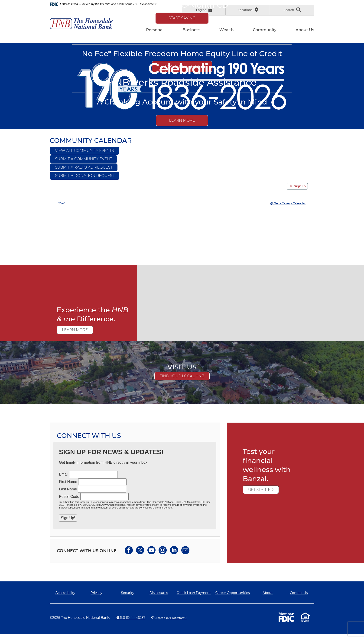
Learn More (182, 120)
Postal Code (69, 497)
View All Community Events (84, 151)
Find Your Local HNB (182, 376)
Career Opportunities (233, 593)
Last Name (68, 489)
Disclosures (159, 593)
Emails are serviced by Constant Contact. (150, 508)
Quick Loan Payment (194, 593)
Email (64, 474)
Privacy (96, 593)
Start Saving (182, 18)
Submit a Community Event (83, 159)
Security (127, 593)
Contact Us (299, 593)
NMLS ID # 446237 (130, 618)
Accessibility (65, 593)
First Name (68, 482)
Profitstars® (178, 618)
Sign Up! (68, 518)
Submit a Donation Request (85, 176)
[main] (182, 303)
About (268, 593)
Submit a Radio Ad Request (84, 167)
